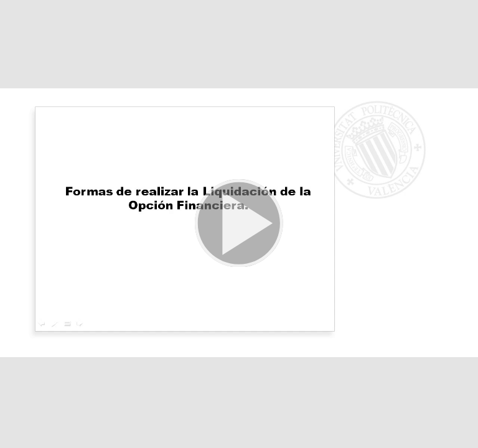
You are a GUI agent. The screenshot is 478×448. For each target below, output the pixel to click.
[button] (239, 224)
